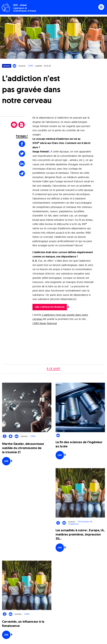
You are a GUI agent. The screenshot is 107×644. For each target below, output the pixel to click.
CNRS (31, 66)
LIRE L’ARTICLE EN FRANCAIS (50, 307)
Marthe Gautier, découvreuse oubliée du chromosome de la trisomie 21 (23, 448)
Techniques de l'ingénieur (80, 523)
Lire (6, 461)
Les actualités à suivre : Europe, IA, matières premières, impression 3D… (80, 534)
